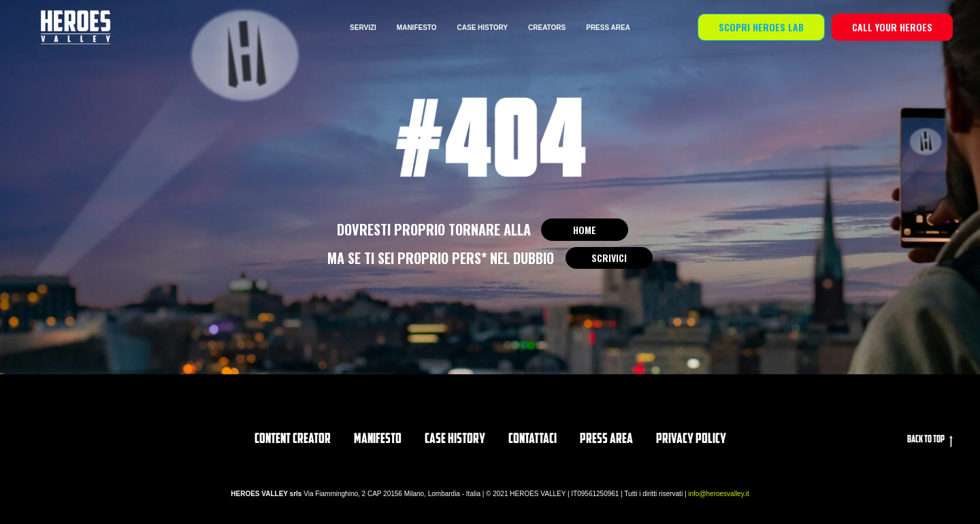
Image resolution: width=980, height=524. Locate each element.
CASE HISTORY (483, 28)
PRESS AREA (608, 28)
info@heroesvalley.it (718, 494)
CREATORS (547, 28)
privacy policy (691, 440)
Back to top (930, 441)
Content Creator (293, 440)
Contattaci (533, 440)
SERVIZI (363, 28)
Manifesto (378, 440)
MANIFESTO (417, 28)
